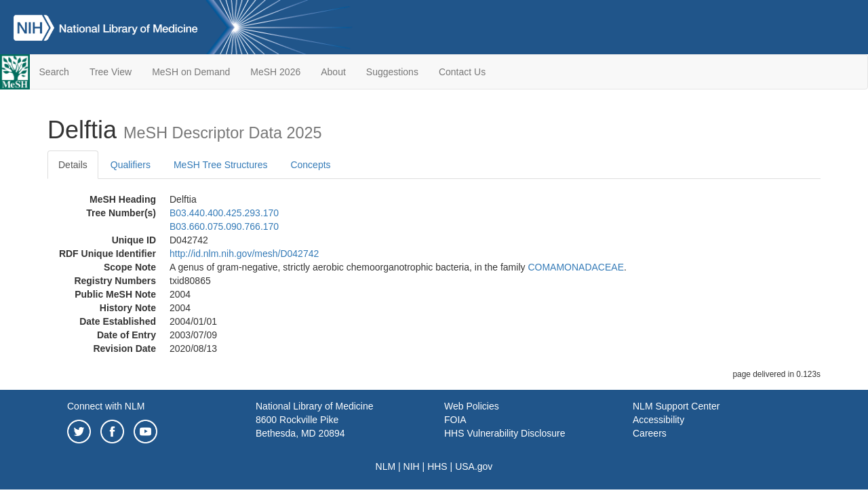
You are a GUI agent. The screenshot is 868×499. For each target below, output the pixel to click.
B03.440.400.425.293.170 (224, 213)
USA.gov (474, 466)
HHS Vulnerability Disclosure (505, 433)
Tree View (111, 72)
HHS (437, 466)
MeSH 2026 (275, 72)
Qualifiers (131, 165)
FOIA (455, 420)
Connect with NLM (106, 406)
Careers (650, 433)
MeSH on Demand (191, 72)
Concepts (310, 165)
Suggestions (392, 72)
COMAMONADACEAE (576, 267)
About (333, 72)
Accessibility (658, 420)
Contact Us (462, 72)
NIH (412, 466)
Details (73, 165)
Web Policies (472, 406)
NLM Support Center (676, 406)
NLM (386, 466)
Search (54, 72)
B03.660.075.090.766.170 (224, 226)
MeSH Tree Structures (221, 165)
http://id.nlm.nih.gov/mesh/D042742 (244, 254)
